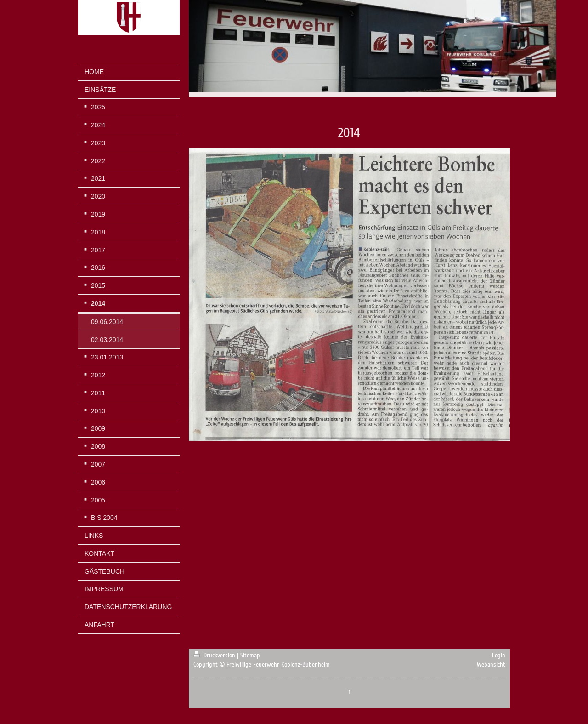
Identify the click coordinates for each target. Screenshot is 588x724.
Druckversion (215, 655)
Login (499, 655)
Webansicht (491, 664)
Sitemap (250, 655)
